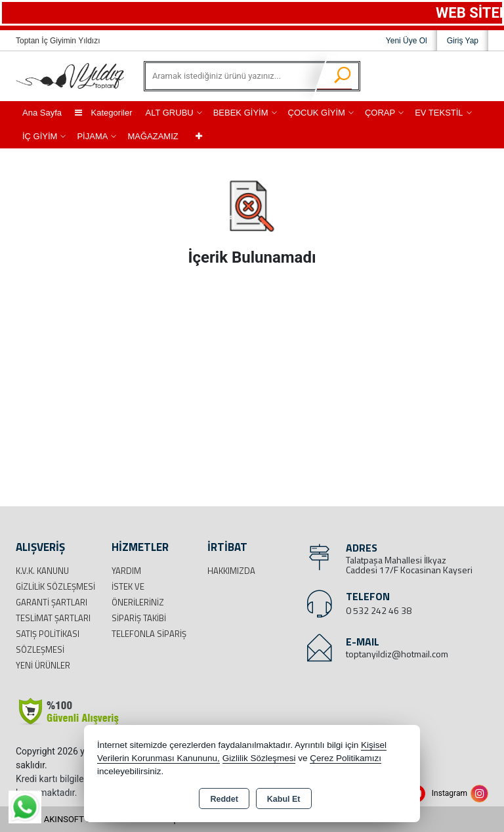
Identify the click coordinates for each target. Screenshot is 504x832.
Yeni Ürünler (43, 665)
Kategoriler (103, 113)
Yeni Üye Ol (407, 41)
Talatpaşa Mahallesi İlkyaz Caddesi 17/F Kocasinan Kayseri (409, 565)
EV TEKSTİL (439, 113)
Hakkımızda (231, 571)
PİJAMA (92, 136)
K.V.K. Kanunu (42, 571)
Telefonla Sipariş (149, 634)
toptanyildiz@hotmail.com (397, 654)
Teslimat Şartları (53, 618)
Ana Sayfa (42, 113)
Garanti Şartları (52, 602)
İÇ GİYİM (40, 136)
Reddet (224, 799)
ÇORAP (380, 113)
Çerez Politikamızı (346, 758)
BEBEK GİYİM (241, 113)
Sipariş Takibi (139, 618)
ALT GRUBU (169, 113)
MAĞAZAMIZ (153, 136)
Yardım (126, 571)
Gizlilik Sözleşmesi (55, 586)
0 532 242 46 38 (379, 610)
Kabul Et (284, 799)
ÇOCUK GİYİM (317, 113)
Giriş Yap (463, 41)
